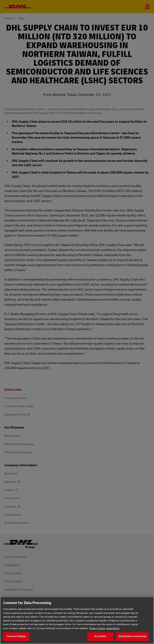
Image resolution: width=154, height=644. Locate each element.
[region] (77, 620)
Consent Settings (16, 636)
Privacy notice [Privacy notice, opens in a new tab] (97, 628)
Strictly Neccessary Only (132, 636)
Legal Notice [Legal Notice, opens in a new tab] (113, 628)
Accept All (100, 636)
